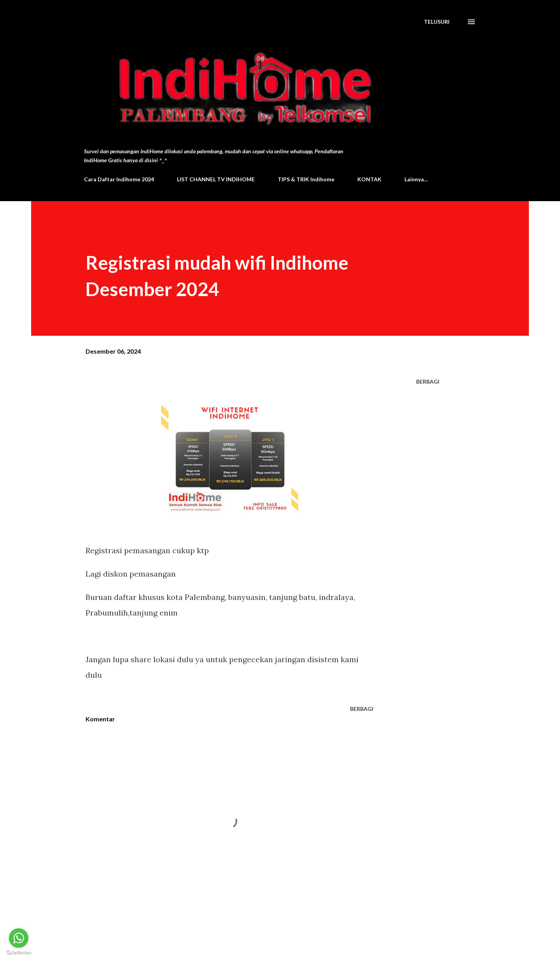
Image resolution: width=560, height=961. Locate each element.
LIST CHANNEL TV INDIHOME (216, 179)
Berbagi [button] (428, 381)
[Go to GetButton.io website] (19, 953)
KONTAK (369, 179)
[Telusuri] (437, 22)
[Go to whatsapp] (19, 938)
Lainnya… (416, 179)
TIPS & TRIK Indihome (306, 179)
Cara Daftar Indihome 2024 (119, 179)
